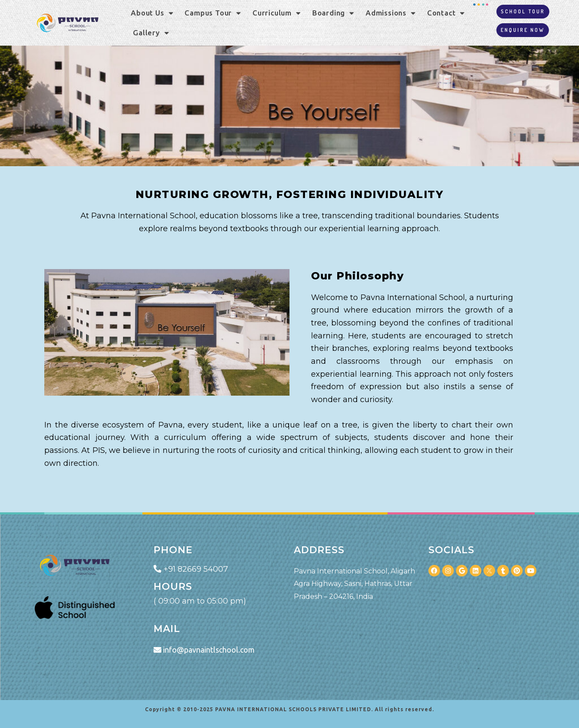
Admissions (391, 13)
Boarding (333, 13)
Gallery (151, 33)
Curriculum (277, 13)
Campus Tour (213, 13)
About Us (152, 13)
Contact (446, 13)
